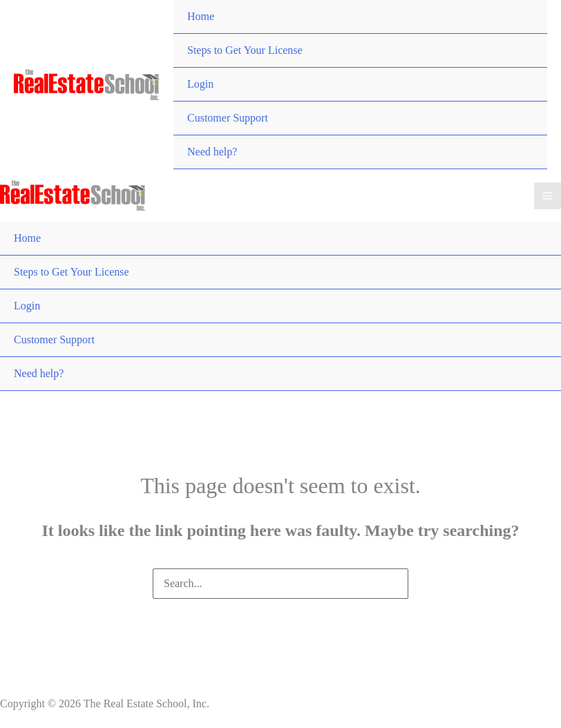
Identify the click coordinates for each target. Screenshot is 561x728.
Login (200, 84)
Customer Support (228, 118)
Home (201, 16)
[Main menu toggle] (548, 196)
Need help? (212, 152)
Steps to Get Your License (245, 50)
